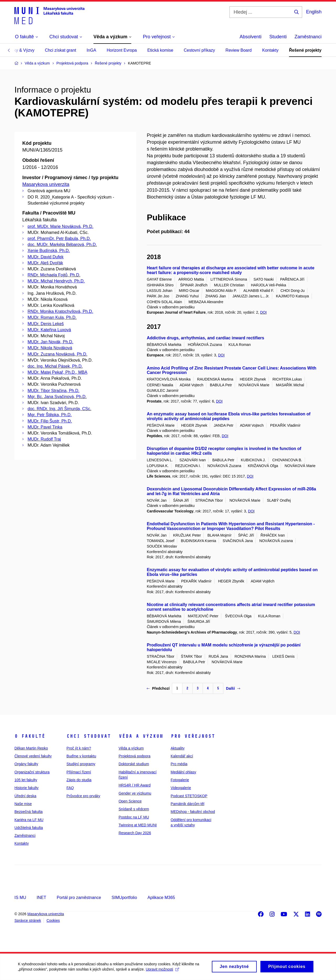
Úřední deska (25, 796)
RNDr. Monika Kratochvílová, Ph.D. (60, 311)
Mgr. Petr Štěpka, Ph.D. (50, 415)
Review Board (239, 50)
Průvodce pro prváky (83, 796)
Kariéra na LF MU (29, 820)
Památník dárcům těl (187, 804)
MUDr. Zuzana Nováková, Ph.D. (57, 354)
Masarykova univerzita (46, 184)
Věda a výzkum (141, 736)
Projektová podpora (135, 756)
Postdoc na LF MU (134, 817)
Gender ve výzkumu (135, 793)
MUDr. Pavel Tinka (45, 427)
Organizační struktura (32, 772)
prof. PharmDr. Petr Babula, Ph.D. (59, 239)
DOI (263, 312)
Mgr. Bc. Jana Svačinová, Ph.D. (57, 397)
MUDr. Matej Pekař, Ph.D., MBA (57, 372)
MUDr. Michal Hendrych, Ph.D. (56, 281)
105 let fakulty (26, 780)
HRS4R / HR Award (135, 785)
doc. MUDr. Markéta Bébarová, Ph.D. (62, 245)
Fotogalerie (180, 780)
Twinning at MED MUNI (138, 825)
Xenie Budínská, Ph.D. (49, 251)
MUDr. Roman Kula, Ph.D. (52, 317)
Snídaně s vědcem (134, 809)
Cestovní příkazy (199, 50)
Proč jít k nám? (79, 748)
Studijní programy (81, 764)
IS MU (20, 898)
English (314, 12)
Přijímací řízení (79, 772)
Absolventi (251, 37)
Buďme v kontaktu (81, 756)
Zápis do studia (79, 780)
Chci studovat (89, 736)
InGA (91, 50)
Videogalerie (181, 788)
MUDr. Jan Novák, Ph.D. (50, 342)
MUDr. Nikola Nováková (50, 348)
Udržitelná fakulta (29, 828)
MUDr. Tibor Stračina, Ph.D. (53, 391)
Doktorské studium (134, 764)
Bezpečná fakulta (28, 812)
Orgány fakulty (26, 764)
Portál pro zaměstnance (79, 898)
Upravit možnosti (163, 971)
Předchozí (158, 688)
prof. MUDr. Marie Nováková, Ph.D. (61, 226)
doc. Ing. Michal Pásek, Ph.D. (55, 366)
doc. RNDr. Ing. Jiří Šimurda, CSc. (59, 409)
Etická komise (160, 50)
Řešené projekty (305, 50)
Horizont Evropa (122, 50)
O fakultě (30, 736)
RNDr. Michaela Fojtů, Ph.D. (54, 275)
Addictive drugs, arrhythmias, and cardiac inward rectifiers (205, 338)
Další (233, 688)
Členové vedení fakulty (33, 756)
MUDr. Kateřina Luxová (49, 330)
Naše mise (23, 804)
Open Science (130, 801)
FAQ (70, 788)
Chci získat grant (61, 50)
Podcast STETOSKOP (189, 796)
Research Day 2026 (135, 833)
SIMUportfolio (124, 898)
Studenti (278, 37)
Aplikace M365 (161, 898)
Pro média (179, 764)
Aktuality (178, 748)
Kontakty (270, 50)
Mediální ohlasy (183, 772)
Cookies (53, 920)
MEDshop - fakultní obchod (193, 812)
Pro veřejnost (193, 736)
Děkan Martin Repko (31, 748)
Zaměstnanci (308, 37)
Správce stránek (28, 920)
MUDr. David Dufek (46, 257)
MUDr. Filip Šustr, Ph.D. (50, 421)
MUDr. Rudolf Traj (44, 439)
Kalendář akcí (182, 756)
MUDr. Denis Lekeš (46, 324)
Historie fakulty (27, 788)
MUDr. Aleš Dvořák (45, 263)
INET (41, 898)
